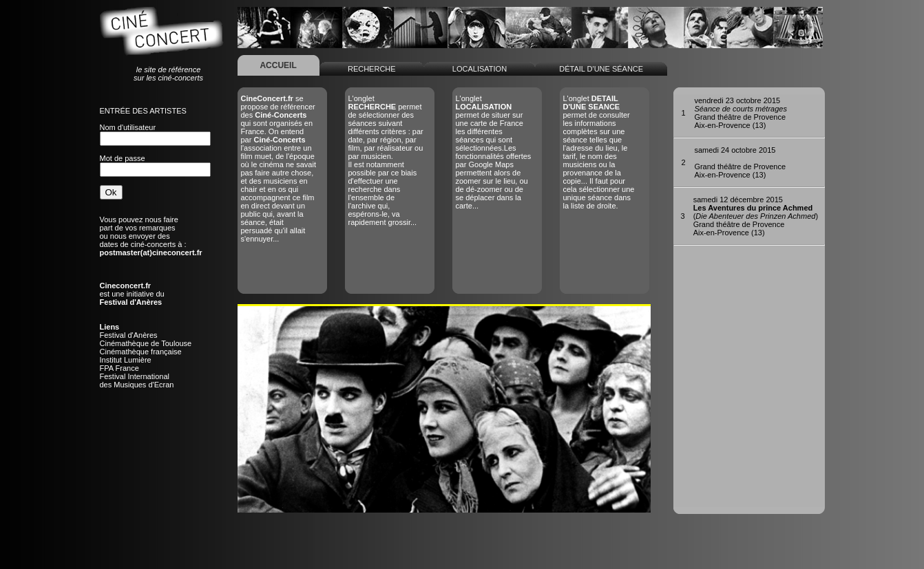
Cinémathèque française (141, 352)
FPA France (119, 368)
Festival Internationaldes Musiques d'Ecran (137, 380)
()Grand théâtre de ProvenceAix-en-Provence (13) (756, 216)
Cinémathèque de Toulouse (146, 343)
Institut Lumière (126, 360)
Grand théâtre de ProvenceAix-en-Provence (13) (741, 113)
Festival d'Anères (129, 335)
